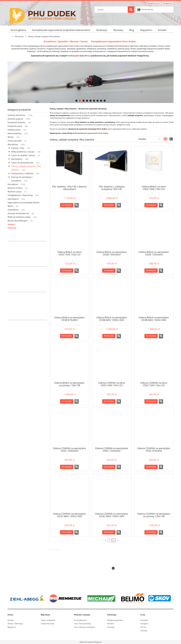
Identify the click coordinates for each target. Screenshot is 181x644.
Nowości (12, 224)
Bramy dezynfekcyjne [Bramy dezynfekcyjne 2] (18, 221)
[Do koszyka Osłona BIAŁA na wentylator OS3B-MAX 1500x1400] (151, 336)
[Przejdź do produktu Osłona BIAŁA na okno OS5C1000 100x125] (154, 165)
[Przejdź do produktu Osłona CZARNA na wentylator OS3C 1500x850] (112, 427)
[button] (77, 205)
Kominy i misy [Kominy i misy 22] (18, 148)
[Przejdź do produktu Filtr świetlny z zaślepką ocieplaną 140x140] (112, 165)
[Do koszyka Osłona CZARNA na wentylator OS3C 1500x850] (109, 467)
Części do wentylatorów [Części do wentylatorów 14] (22, 163)
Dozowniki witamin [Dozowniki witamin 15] (16, 122)
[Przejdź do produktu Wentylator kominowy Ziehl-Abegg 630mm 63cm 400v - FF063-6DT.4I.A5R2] (112, 581)
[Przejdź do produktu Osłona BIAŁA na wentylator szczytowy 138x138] (69, 362)
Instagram (144, 624)
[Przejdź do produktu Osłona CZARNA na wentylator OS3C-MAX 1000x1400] (69, 493)
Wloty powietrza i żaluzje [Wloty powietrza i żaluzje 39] (23, 152)
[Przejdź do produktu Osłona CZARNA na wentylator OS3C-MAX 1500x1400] (112, 493)
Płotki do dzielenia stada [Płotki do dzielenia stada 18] (19, 217)
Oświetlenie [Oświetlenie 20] (13, 210)
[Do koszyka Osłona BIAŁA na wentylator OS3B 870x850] (67, 336)
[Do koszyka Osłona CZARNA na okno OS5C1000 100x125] (109, 401)
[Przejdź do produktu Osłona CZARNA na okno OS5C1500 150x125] (154, 362)
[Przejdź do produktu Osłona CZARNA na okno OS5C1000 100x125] (112, 362)
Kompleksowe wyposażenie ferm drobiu (113, 41)
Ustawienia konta (48, 624)
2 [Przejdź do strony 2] (114, 540)
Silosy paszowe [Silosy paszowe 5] (15, 141)
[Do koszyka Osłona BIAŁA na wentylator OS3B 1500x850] (151, 271)
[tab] (76, 101)
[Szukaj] (131, 10)
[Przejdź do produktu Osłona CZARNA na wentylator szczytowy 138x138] (154, 493)
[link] (91, 82)
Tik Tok (143, 627)
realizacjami (74, 56)
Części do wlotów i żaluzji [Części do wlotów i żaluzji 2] (23, 155)
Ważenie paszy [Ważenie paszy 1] (15, 192)
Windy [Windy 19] (11, 137)
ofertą (87, 56)
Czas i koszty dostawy (82, 624)
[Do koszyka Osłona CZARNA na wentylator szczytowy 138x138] (151, 532)
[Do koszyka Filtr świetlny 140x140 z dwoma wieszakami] (67, 205)
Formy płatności (80, 620)
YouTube (144, 631)
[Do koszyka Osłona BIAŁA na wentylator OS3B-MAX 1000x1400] (109, 336)
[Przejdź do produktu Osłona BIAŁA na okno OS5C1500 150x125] (69, 231)
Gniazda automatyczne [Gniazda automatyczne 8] (18, 213)
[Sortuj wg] (150, 139)
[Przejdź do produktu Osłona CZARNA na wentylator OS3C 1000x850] (69, 427)
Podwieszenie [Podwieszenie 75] (14, 130)
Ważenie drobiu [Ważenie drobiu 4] (15, 188)
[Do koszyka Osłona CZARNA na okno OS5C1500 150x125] (151, 401)
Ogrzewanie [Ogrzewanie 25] (13, 199)
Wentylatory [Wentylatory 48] (17, 159)
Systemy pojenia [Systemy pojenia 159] (15, 119)
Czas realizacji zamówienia (85, 627)
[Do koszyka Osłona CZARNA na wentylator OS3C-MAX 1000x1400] (67, 532)
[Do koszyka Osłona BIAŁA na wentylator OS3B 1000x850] (109, 271)
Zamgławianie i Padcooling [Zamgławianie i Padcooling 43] (20, 195)
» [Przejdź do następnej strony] (118, 540)
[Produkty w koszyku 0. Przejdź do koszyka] (145, 9)
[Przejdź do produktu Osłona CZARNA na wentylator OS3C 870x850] (154, 427)
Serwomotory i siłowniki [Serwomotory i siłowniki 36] (22, 173)
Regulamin (12, 627)
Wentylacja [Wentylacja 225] (13, 144)
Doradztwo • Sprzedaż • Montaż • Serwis (67, 41)
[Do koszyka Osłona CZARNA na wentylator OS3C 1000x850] (67, 467)
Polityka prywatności (115, 620)
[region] (91, 82)
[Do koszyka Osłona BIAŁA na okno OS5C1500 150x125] (67, 271)
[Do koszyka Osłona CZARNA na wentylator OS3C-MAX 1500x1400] (109, 532)
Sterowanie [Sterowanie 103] (13, 184)
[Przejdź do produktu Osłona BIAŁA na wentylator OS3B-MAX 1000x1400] (112, 296)
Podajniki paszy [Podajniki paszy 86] (15, 126)
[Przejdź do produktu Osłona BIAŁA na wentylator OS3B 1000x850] (112, 231)
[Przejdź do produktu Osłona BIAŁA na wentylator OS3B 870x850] (69, 296)
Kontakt (11, 620)
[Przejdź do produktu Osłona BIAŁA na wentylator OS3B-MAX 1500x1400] (154, 296)
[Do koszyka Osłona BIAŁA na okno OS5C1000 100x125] (151, 205)
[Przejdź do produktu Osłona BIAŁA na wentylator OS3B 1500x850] (154, 231)
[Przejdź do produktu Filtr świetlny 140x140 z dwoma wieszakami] (69, 165)
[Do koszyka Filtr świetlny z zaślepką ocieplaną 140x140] (109, 205)
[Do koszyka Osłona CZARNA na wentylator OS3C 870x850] (151, 467)
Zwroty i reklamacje (15, 624)
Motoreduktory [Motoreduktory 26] (15, 133)
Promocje (12, 228)
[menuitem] (18, 30)
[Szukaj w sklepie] (112, 10)
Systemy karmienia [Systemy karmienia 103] (16, 115)
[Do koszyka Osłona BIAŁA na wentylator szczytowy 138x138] (67, 401)
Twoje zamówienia (48, 620)
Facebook (144, 620)
